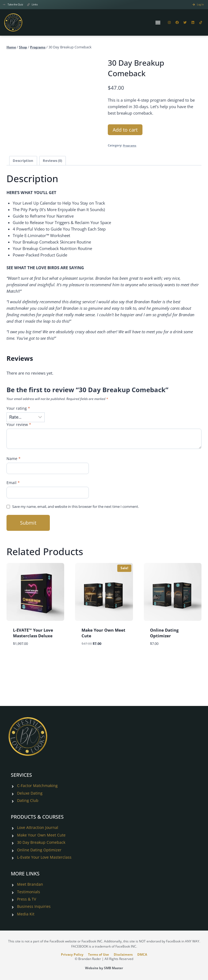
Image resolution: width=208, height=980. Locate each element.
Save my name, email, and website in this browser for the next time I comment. (84, 509)
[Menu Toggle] (158, 23)
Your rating (18, 410)
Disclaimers (124, 954)
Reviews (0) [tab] (55, 161)
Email (13, 485)
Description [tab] (24, 161)
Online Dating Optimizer (164, 636)
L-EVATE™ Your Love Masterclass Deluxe (33, 636)
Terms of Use (97, 954)
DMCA (146, 954)
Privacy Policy (69, 954)
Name (14, 461)
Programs (130, 146)
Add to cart (125, 130)
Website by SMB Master (104, 968)
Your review (19, 426)
